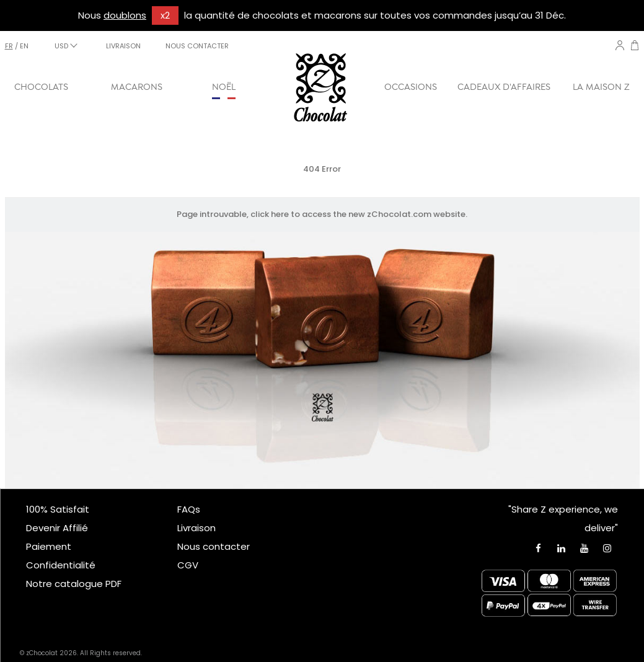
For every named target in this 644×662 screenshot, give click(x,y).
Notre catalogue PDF (74, 584)
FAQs (189, 509)
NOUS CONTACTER (197, 46)
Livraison (196, 528)
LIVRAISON (123, 46)
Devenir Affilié (57, 528)
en (24, 46)
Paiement (49, 546)
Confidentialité (61, 565)
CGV (188, 565)
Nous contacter (214, 546)
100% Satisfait (58, 509)
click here (270, 214)
